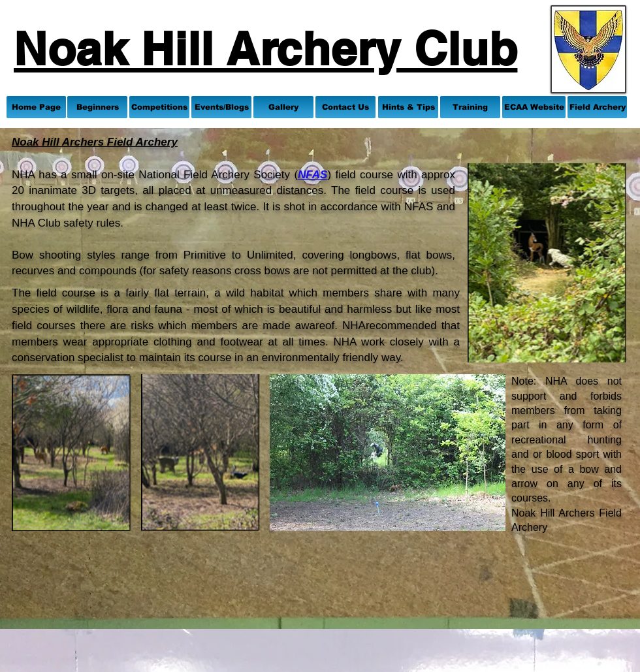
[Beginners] (97, 107)
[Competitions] (159, 107)
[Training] (470, 107)
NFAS (312, 175)
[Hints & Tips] (408, 107)
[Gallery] (283, 107)
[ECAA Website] (534, 107)
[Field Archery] (597, 107)
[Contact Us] (345, 107)
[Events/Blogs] (221, 107)
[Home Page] (36, 107)
